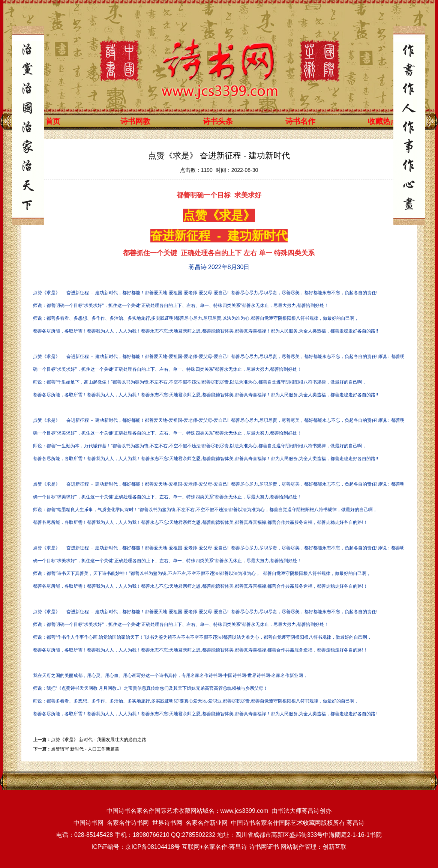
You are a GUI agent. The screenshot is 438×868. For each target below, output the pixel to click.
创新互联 (334, 847)
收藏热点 (383, 121)
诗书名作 (300, 121)
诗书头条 (218, 121)
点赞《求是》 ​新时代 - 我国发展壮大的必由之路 (99, 740)
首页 (53, 121)
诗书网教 (135, 121)
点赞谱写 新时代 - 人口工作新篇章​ (85, 749)
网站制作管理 (298, 847)
